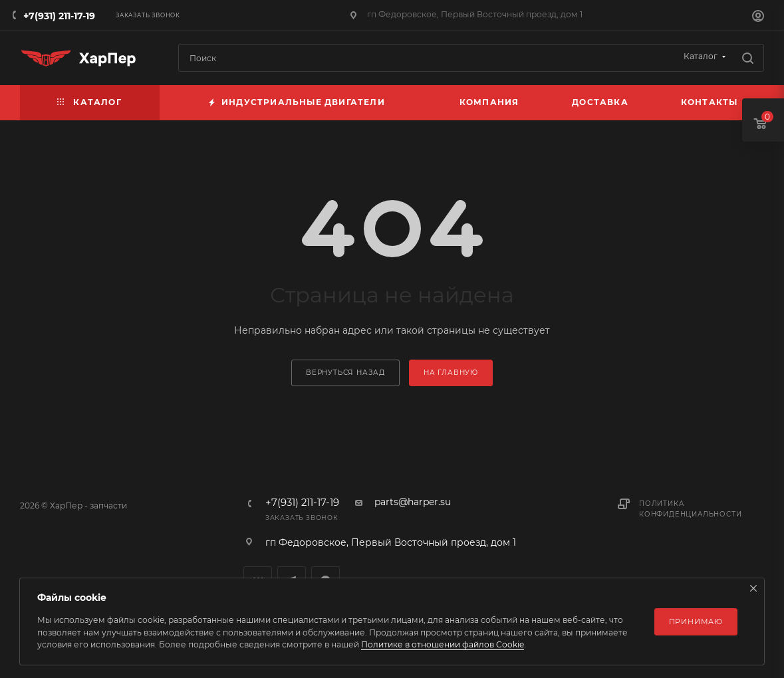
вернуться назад (345, 373)
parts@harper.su (413, 502)
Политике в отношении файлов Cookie (443, 644)
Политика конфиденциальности (690, 509)
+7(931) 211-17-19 (59, 16)
